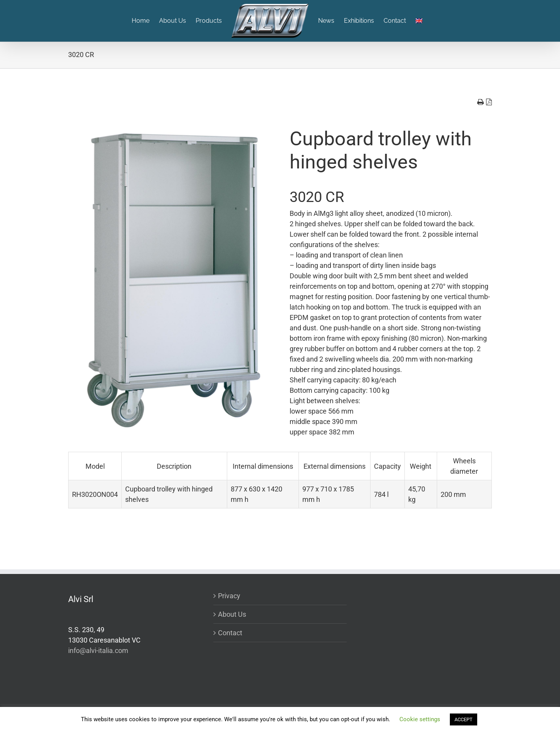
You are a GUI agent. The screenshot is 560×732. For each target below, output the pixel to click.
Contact (230, 633)
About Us (232, 614)
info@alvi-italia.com (98, 650)
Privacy (229, 596)
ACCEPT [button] (464, 719)
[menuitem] (145, 21)
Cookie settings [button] (420, 719)
